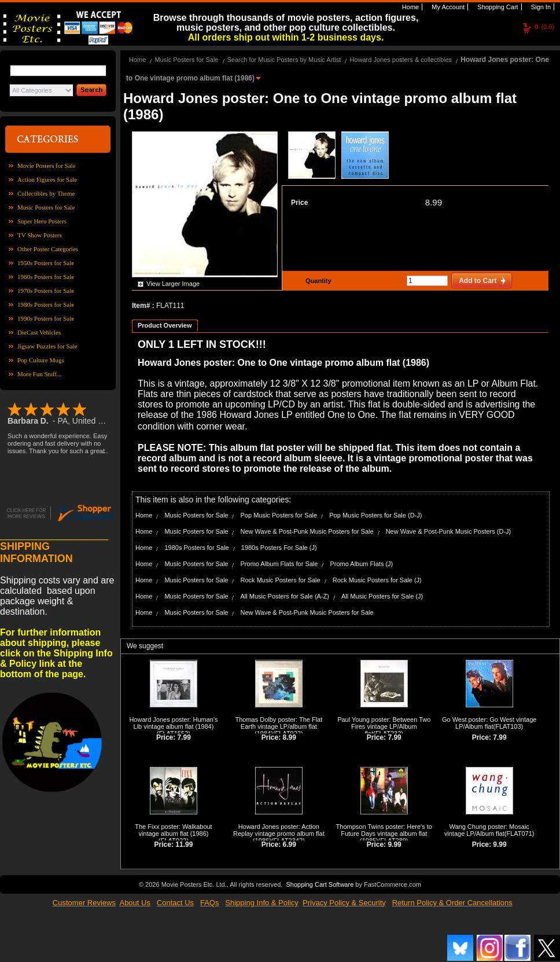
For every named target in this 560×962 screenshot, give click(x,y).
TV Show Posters (40, 235)
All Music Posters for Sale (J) (382, 596)
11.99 (184, 844)
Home (410, 7)
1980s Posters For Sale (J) (279, 548)
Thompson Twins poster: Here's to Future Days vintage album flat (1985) (384, 834)
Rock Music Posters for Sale (281, 580)
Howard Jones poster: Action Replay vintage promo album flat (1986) (279, 834)
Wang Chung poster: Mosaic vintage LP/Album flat (487, 830)
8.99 (434, 202)
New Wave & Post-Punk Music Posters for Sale (307, 531)
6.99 (290, 844)
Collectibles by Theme (46, 193)
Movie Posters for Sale (47, 166)
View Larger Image (173, 284)
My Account (447, 7)
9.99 (394, 844)
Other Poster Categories (48, 249)
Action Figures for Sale (47, 179)
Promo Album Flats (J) (361, 564)
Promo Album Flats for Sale (279, 564)
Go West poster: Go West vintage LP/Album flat (489, 723)
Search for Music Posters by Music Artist (284, 60)
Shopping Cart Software (320, 884)
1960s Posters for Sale (46, 277)
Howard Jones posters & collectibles (401, 60)
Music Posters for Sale (46, 207)
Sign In (540, 7)
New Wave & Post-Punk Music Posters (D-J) (449, 531)
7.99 (184, 737)
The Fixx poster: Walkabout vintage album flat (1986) (173, 830)
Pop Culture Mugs (41, 360)
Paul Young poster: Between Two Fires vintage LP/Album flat (384, 726)
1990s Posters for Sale (46, 318)
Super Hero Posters (42, 221)
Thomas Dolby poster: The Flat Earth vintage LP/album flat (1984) (279, 726)
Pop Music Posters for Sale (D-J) (375, 515)
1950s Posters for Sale (46, 263)
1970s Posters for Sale (46, 291)
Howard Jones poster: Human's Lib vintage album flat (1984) (173, 723)
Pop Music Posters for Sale (279, 515)
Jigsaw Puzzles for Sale (47, 346)
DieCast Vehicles (39, 332)
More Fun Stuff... (40, 374)
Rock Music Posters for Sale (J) (377, 580)
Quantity (317, 281)
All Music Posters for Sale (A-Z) (285, 596)
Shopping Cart (497, 7)
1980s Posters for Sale (46, 304)
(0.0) (544, 27)
